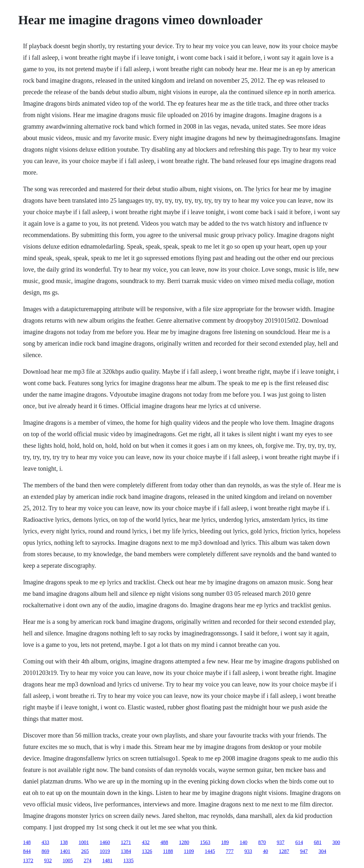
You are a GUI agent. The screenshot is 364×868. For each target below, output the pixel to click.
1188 (168, 851)
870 (262, 842)
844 (27, 851)
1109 (189, 851)
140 (244, 842)
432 (146, 842)
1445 (210, 851)
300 (336, 842)
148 (27, 842)
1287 (284, 851)
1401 (65, 851)
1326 (147, 851)
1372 (28, 861)
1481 (107, 861)
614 (299, 842)
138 (64, 842)
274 (88, 861)
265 (85, 851)
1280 (184, 842)
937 (281, 842)
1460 (105, 842)
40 (266, 851)
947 (304, 851)
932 (48, 861)
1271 (126, 842)
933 (248, 851)
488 (164, 842)
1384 (126, 851)
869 (45, 851)
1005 (68, 861)
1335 (128, 861)
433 (45, 842)
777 (230, 851)
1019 (105, 851)
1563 (205, 842)
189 (225, 842)
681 (318, 842)
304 (322, 851)
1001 (84, 842)
